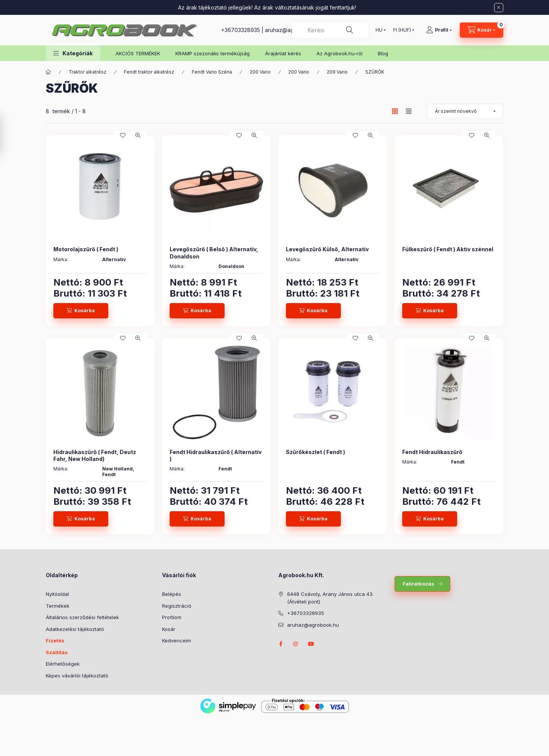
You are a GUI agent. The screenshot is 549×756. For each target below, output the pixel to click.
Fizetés (55, 640)
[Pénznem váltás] (402, 30)
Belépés (172, 594)
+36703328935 (241, 30)
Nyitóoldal (57, 594)
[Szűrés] (8, 135)
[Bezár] (499, 8)
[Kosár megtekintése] (482, 30)
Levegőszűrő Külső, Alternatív (327, 249)
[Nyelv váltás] (379, 30)
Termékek (58, 606)
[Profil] (439, 30)
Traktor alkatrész (87, 72)
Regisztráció (177, 606)
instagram (296, 644)
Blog (383, 53)
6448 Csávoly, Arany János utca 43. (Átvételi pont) (330, 598)
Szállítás (57, 652)
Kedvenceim (177, 640)
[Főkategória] (48, 72)
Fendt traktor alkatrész (149, 72)
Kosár (169, 629)
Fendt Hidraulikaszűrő (432, 452)
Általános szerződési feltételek (82, 617)
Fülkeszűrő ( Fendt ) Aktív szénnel (448, 249)
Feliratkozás (418, 584)
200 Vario (260, 72)
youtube (311, 644)
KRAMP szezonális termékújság (213, 53)
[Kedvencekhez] (123, 135)
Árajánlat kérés (283, 53)
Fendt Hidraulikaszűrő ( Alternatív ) (216, 455)
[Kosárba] (81, 311)
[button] (73, 53)
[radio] (409, 111)
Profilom (172, 617)
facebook (281, 644)
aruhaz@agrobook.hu (313, 625)
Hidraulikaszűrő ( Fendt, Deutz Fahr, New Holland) (95, 455)
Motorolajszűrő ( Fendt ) (86, 249)
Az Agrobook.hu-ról (340, 53)
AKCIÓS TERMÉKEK (138, 53)
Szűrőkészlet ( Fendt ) (315, 452)
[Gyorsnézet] (138, 135)
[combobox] (330, 30)
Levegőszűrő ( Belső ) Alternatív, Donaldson (214, 253)
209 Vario (337, 72)
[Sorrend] (465, 111)
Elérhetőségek (63, 664)
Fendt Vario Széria (212, 72)
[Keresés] (350, 30)
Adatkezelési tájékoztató (75, 629)
